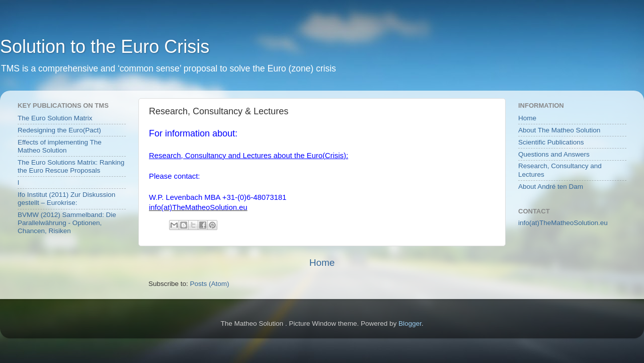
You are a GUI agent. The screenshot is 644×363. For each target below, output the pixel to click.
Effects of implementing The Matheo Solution (60, 146)
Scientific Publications (551, 142)
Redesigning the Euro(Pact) (59, 130)
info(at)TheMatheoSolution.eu (563, 223)
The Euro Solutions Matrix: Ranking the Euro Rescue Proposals (71, 166)
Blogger (410, 323)
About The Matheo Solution (559, 130)
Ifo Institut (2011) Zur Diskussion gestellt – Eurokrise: (66, 199)
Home (322, 263)
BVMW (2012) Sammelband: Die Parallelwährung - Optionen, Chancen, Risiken (67, 223)
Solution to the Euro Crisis (105, 47)
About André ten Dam (551, 187)
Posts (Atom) (210, 284)
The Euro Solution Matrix (55, 118)
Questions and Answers (554, 154)
